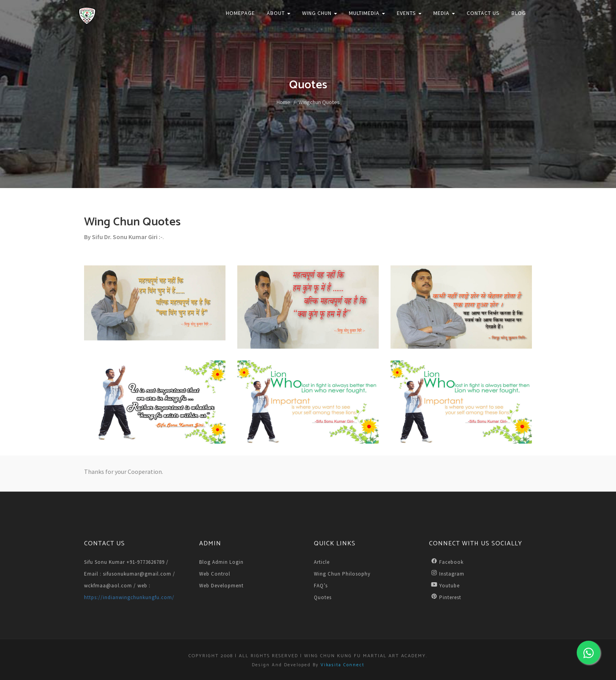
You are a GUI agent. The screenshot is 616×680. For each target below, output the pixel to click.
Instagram (447, 573)
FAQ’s (321, 586)
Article (322, 562)
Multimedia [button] (367, 13)
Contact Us (483, 13)
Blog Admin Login (221, 562)
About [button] (279, 13)
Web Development (221, 586)
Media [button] (444, 13)
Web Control (215, 574)
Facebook (446, 562)
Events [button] (409, 13)
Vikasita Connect (343, 665)
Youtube (444, 585)
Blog (519, 13)
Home (283, 102)
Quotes (323, 597)
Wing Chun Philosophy (342, 574)
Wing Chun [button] (320, 13)
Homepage (240, 13)
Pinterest (445, 597)
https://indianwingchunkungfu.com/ (129, 597)
